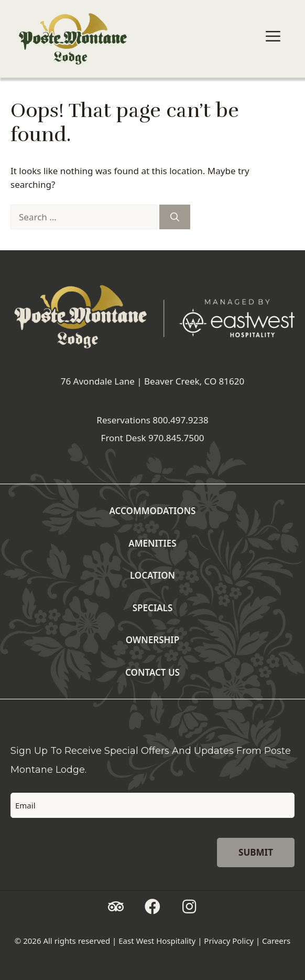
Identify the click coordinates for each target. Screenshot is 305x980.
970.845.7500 (176, 438)
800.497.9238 (180, 420)
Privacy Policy (229, 941)
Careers (276, 941)
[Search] (175, 217)
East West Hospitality (157, 941)
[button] (116, 907)
